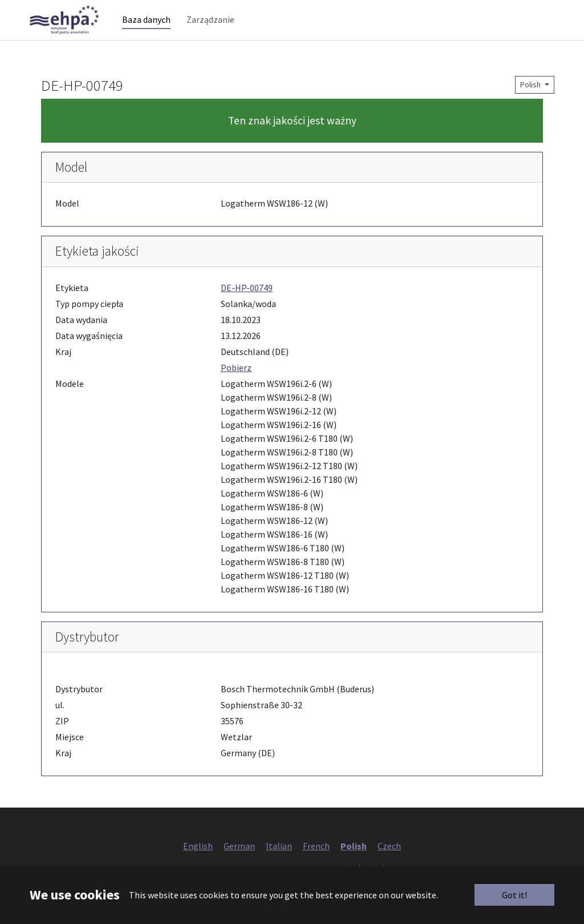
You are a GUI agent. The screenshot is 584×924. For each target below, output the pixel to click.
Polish (531, 102)
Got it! (514, 895)
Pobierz (236, 385)
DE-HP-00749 (247, 305)
